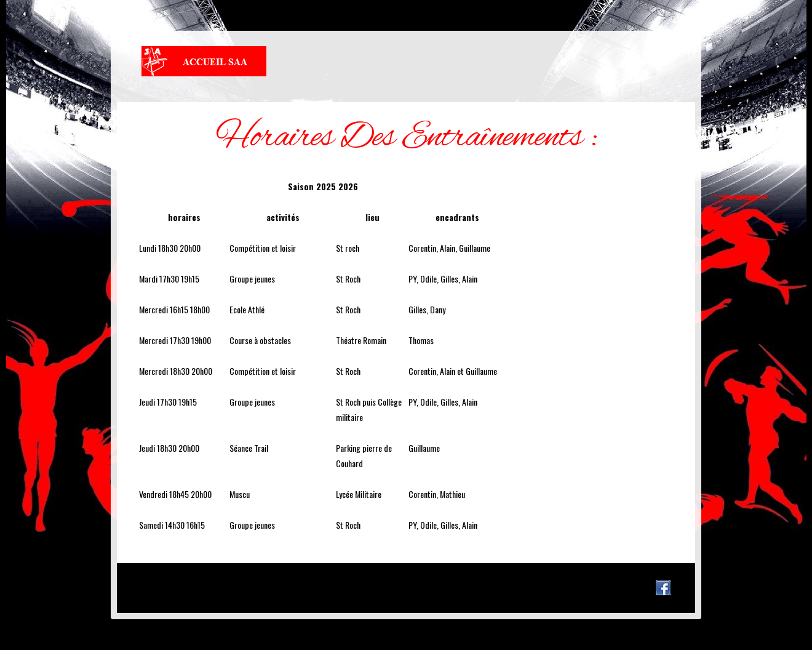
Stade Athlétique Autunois (204, 61)
